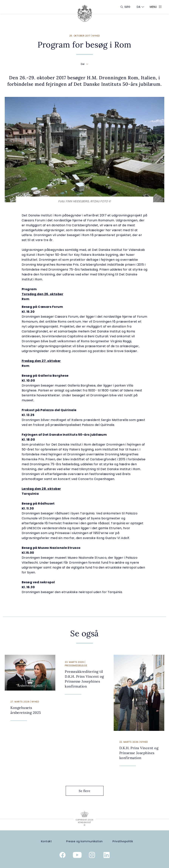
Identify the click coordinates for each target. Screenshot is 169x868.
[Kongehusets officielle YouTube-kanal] (77, 856)
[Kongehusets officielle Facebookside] (63, 856)
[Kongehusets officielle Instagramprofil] (92, 856)
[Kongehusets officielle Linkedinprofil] (107, 856)
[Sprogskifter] (139, 7)
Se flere (87, 791)
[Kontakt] (46, 841)
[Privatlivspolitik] (123, 841)
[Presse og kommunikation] (84, 841)
